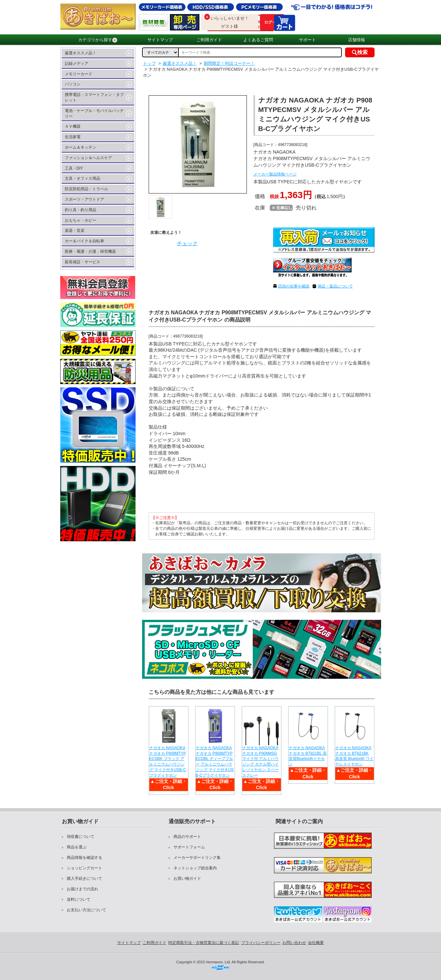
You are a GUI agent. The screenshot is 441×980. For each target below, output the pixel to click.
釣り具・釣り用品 (81, 210)
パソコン (73, 84)
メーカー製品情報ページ (275, 174)
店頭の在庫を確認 (294, 286)
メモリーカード (79, 74)
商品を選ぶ (77, 847)
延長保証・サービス (83, 262)
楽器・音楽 (75, 231)
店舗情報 (357, 40)
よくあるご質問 (258, 40)
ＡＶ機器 (73, 126)
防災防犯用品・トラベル (86, 189)
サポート (307, 40)
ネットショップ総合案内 (195, 868)
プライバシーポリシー (261, 943)
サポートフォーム (189, 847)
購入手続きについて (84, 878)
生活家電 (73, 137)
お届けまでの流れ (83, 889)
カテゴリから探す (98, 40)
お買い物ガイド (187, 878)
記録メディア (77, 64)
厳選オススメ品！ (81, 53)
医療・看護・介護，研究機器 (90, 251)
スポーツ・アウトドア (84, 199)
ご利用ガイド (209, 40)
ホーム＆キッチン (81, 147)
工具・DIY (74, 168)
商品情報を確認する (84, 858)
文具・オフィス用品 (83, 178)
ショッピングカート (84, 868)
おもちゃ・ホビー (81, 220)
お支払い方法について (86, 910)
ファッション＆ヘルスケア (88, 158)
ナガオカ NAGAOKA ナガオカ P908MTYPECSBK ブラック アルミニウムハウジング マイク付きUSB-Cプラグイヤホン (168, 762)
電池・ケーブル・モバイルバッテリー (94, 113)
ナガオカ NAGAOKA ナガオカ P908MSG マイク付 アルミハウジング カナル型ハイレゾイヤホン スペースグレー (260, 762)
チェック (187, 243)
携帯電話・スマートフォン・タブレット (94, 97)
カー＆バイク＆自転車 (84, 241)
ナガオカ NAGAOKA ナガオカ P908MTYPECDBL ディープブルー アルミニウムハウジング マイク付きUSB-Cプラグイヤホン (215, 762)
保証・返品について (335, 286)
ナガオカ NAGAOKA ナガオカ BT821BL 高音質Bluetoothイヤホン (308, 756)
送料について (79, 899)
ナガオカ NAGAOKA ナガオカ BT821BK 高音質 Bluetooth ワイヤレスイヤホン (354, 756)
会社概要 (316, 943)
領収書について (81, 837)
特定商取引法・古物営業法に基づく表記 (204, 943)
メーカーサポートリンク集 (197, 858)
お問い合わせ (294, 943)
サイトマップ (160, 40)
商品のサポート (187, 837)
